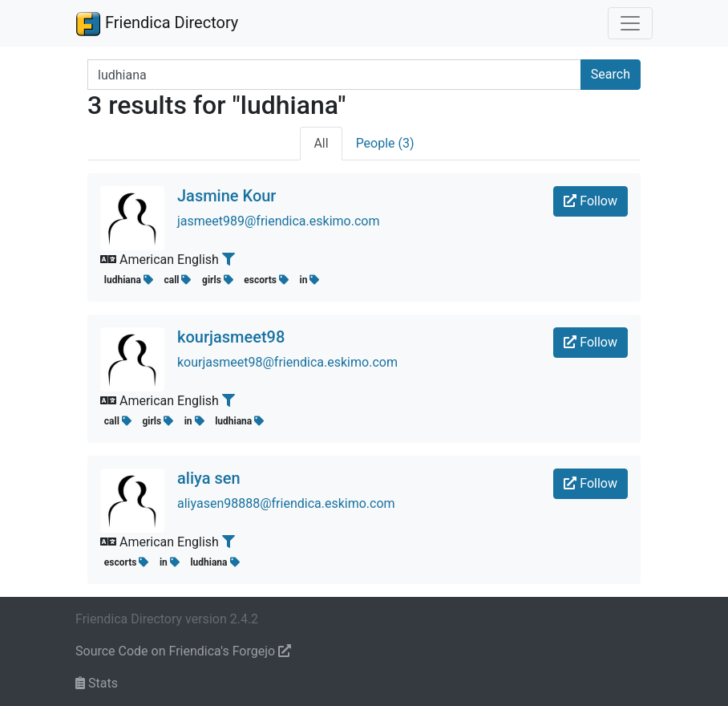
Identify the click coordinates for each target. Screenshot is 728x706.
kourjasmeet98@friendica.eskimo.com (287, 362)
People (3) (385, 143)
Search (611, 74)
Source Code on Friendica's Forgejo (183, 651)
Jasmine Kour (226, 196)
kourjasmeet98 (231, 337)
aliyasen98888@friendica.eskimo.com (286, 503)
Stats (97, 683)
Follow (590, 201)
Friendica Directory (157, 23)
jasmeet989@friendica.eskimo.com (278, 221)
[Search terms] (334, 75)
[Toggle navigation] (630, 23)
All (321, 143)
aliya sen (209, 478)
